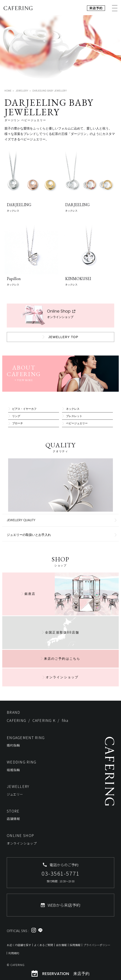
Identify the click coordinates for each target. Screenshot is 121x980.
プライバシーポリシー (97, 945)
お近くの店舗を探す (19, 945)
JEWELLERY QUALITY (21, 520)
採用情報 (75, 945)
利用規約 (14, 953)
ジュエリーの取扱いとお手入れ (29, 535)
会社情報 (61, 945)
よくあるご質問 (43, 945)
